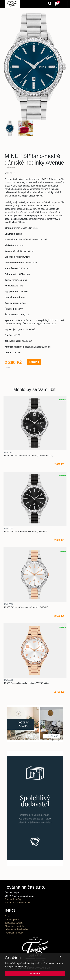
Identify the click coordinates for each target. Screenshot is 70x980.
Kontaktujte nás (12, 920)
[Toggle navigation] (64, 4)
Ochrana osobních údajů (17, 929)
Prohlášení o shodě (14, 933)
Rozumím (35, 973)
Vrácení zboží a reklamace (18, 903)
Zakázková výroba (14, 923)
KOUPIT (34, 362)
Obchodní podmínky (14, 926)
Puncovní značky (13, 899)
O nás (7, 916)
